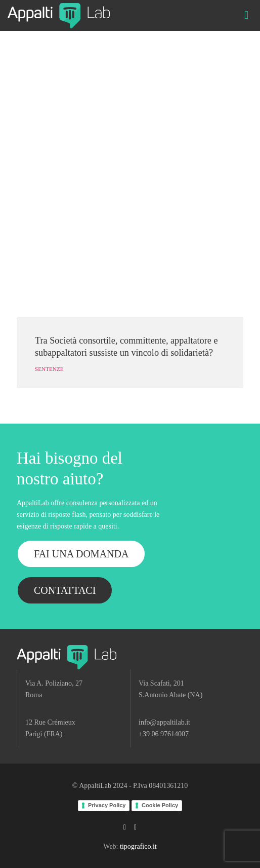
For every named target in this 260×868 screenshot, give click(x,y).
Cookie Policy (160, 805)
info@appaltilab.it (164, 722)
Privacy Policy (107, 805)
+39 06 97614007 (164, 734)
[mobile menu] (246, 15)
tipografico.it (138, 846)
